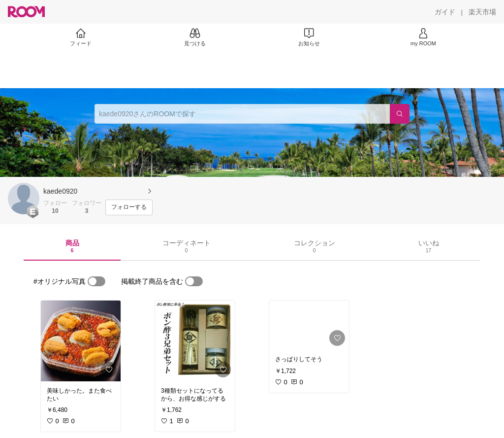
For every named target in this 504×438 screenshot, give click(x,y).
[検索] (400, 114)
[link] (81, 341)
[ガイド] (445, 12)
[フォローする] (129, 207)
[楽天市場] (482, 12)
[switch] (96, 281)
